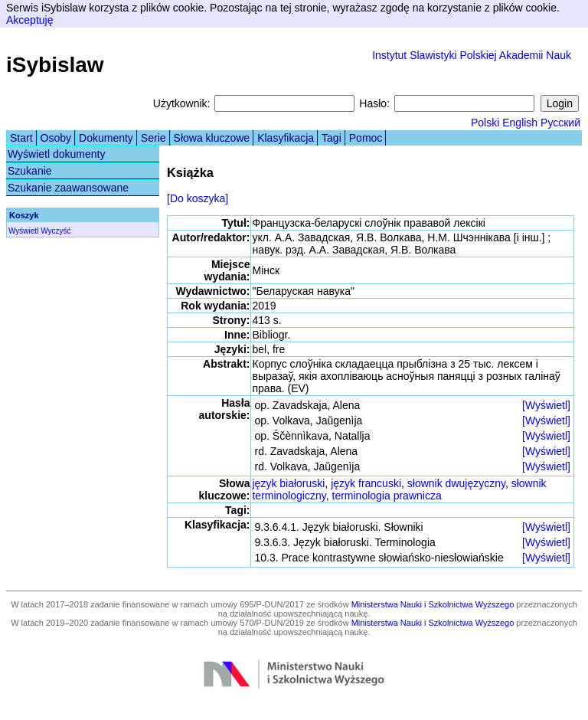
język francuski (366, 483)
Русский (560, 123)
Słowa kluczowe (212, 138)
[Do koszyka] (198, 198)
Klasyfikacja (286, 138)
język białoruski (288, 483)
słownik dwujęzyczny (456, 483)
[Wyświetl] (546, 405)
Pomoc (366, 138)
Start (21, 138)
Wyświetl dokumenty (56, 154)
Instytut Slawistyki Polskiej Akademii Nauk (472, 55)
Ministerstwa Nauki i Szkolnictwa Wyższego (433, 604)
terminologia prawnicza (387, 496)
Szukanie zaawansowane (68, 188)
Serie (154, 138)
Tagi (332, 138)
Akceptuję (29, 20)
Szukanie (30, 171)
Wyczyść (56, 231)
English (520, 123)
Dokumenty (106, 138)
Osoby (56, 138)
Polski (485, 123)
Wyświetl (23, 231)
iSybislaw (55, 65)
